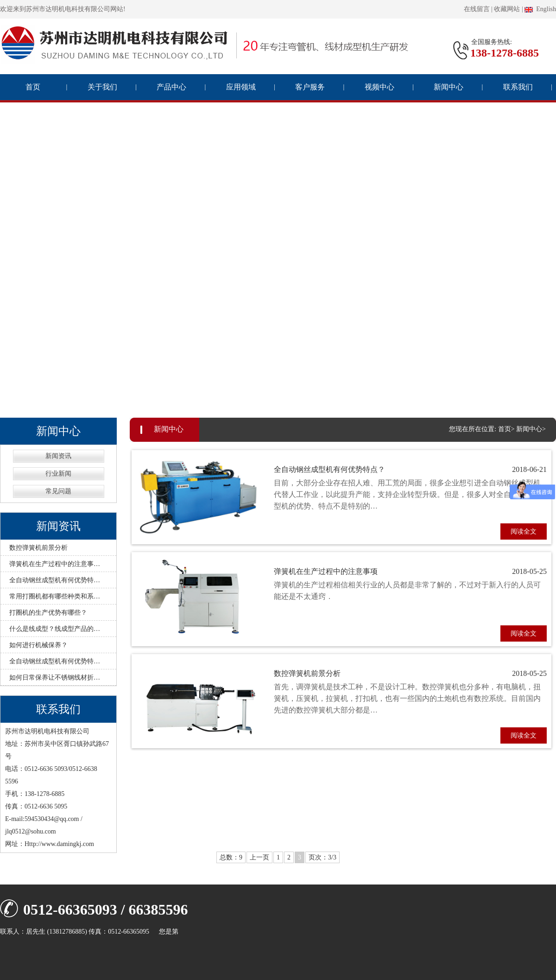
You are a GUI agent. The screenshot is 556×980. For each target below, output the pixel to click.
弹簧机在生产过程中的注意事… (55, 564)
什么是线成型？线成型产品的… (55, 629)
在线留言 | (478, 9)
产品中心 (171, 87)
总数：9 (231, 857)
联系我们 (518, 87)
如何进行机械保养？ (38, 645)
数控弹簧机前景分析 (38, 548)
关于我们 (102, 87)
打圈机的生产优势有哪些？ (48, 613)
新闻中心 (449, 87)
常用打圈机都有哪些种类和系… (55, 596)
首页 (33, 87)
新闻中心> (531, 429)
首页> (506, 429)
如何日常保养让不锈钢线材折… (55, 678)
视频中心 (379, 87)
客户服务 (310, 87)
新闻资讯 (58, 456)
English (540, 9)
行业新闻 (58, 474)
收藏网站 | (508, 9)
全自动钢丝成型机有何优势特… (55, 580)
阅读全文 (524, 531)
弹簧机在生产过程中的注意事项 (410, 572)
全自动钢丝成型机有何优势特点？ (410, 470)
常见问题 (58, 491)
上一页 (259, 857)
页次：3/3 (322, 857)
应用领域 (241, 87)
